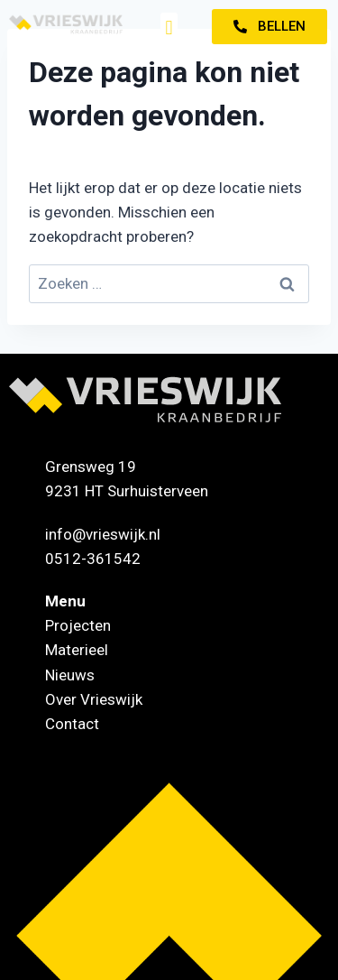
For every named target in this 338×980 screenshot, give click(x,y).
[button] (169, 28)
